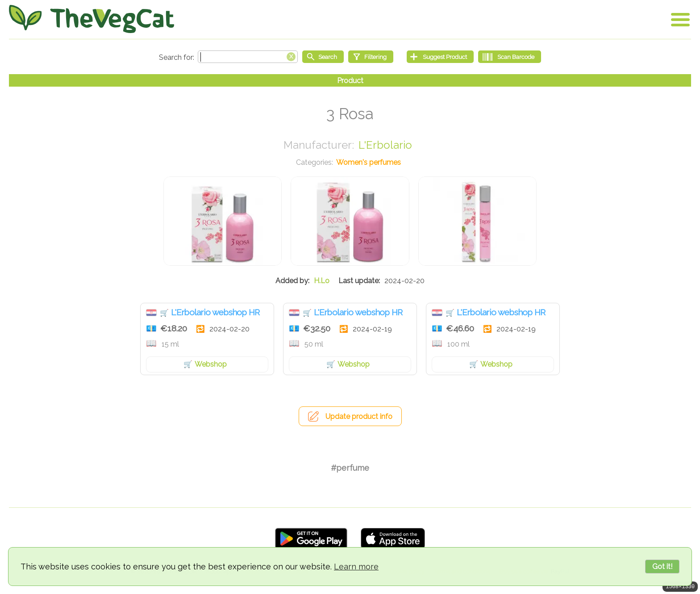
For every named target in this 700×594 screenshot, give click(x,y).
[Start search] (323, 57)
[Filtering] (371, 57)
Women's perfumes (369, 162)
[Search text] (248, 57)
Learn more (356, 567)
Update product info (359, 416)
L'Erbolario (385, 145)
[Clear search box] (291, 56)
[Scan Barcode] (510, 57)
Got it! (662, 567)
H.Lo (322, 281)
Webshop (211, 364)
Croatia (151, 313)
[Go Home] (92, 19)
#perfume (350, 468)
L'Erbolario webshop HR (215, 312)
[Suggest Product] (440, 57)
